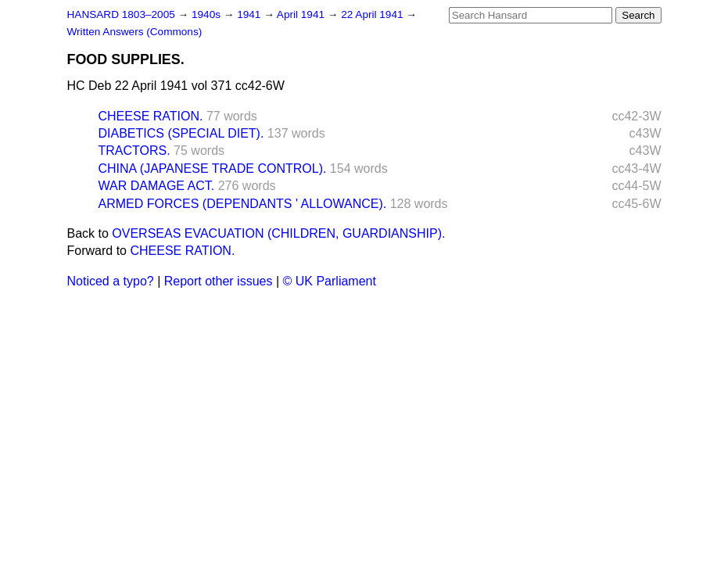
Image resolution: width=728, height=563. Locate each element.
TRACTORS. (134, 151)
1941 (250, 14)
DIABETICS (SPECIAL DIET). (181, 133)
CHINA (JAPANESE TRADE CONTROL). (213, 169)
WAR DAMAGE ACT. (157, 186)
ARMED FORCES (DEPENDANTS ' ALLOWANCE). (243, 204)
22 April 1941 (373, 14)
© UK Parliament (330, 281)
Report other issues (219, 281)
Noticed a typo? (111, 281)
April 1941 (302, 14)
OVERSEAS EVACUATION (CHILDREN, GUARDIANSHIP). (278, 233)
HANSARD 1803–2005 (121, 14)
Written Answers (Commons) (135, 32)
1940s (208, 14)
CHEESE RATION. (151, 116)
